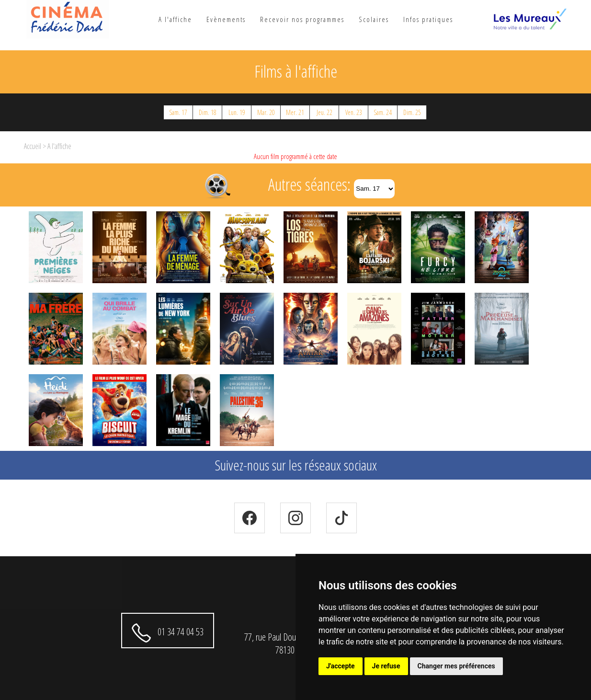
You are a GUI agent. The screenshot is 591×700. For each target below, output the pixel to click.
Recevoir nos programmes (302, 19)
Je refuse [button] (386, 666)
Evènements (226, 19)
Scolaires (374, 19)
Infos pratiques (428, 19)
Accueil (33, 146)
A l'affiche (175, 19)
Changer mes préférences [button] (456, 666)
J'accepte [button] (341, 666)
